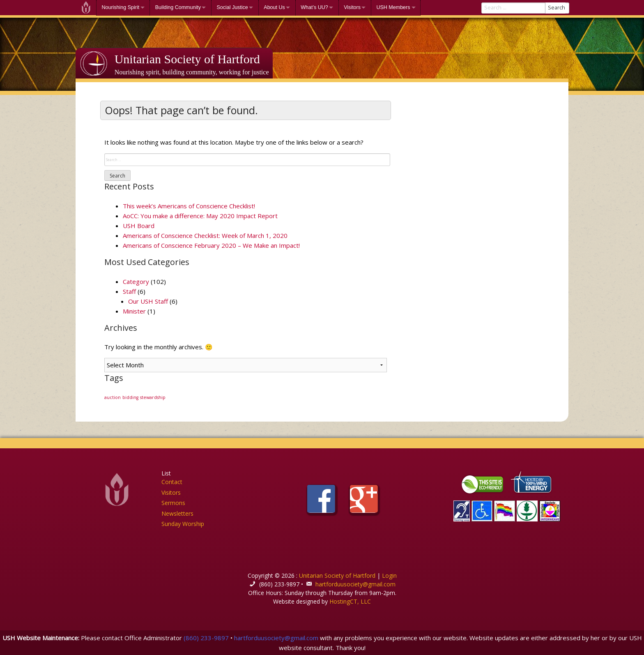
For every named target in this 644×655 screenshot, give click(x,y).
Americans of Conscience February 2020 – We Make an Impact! (211, 245)
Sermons (173, 503)
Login (389, 575)
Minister (134, 311)
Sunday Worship (183, 524)
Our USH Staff (148, 301)
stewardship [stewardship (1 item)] (153, 397)
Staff (129, 291)
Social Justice (232, 7)
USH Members (393, 7)
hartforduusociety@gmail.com (355, 584)
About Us (274, 7)
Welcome (86, 8)
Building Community (178, 7)
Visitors (352, 7)
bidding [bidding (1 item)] (130, 397)
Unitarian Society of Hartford (187, 59)
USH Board (139, 226)
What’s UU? (314, 7)
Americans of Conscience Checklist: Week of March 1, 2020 (205, 235)
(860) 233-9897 (206, 638)
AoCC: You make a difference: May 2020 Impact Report (200, 216)
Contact (172, 482)
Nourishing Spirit (121, 7)
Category (136, 281)
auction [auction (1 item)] (113, 397)
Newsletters (177, 513)
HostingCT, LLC (350, 601)
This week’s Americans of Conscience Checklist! (189, 206)
